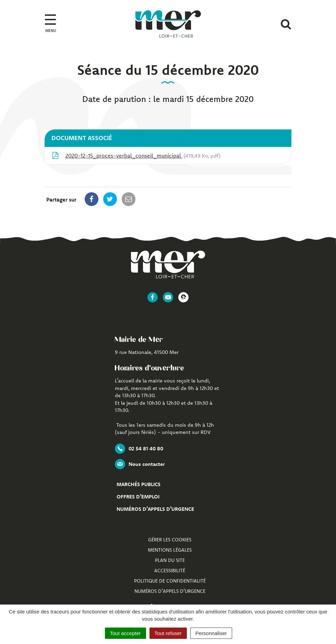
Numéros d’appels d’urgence (155, 509)
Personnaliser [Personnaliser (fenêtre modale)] (211, 633)
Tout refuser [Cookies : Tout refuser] (168, 633)
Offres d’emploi (138, 497)
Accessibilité (170, 571)
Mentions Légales (170, 550)
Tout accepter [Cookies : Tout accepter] (125, 633)
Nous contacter (140, 464)
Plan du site (170, 560)
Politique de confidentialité (170, 581)
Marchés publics (139, 484)
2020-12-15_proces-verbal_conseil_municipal (136, 156)
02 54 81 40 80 (139, 449)
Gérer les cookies (170, 540)
